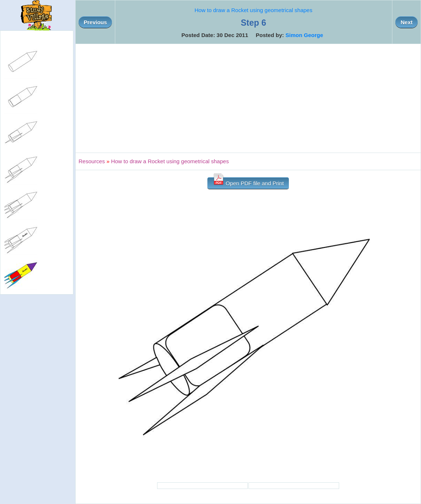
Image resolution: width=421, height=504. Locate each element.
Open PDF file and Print (248, 182)
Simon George (304, 35)
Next (407, 22)
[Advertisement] (248, 98)
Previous (95, 22)
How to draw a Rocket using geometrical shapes (253, 10)
